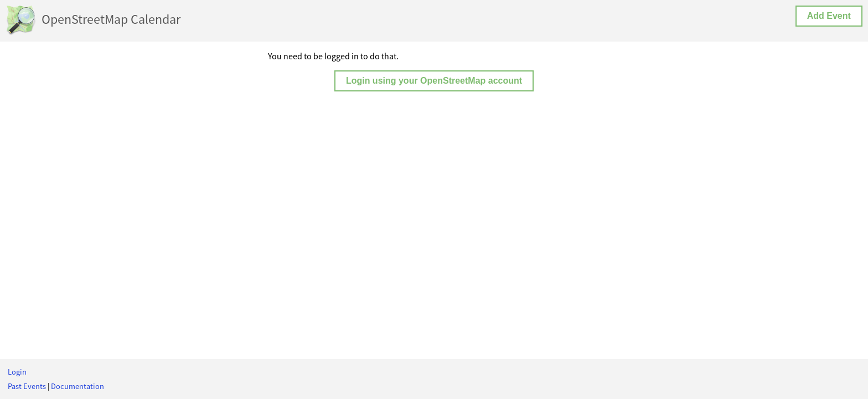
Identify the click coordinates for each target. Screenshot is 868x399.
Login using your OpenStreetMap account (434, 81)
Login (17, 372)
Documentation (77, 386)
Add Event (829, 16)
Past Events (27, 386)
